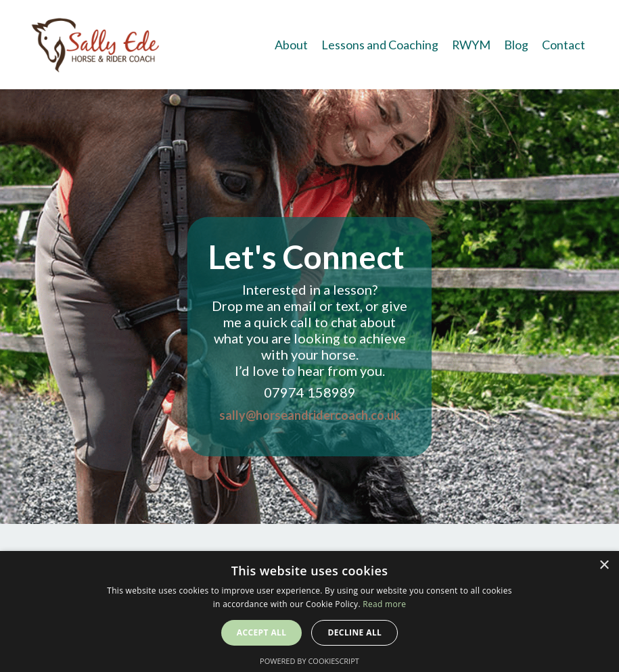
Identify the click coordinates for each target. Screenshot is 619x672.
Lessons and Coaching (379, 45)
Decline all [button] (354, 632)
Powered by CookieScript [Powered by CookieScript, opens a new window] (309, 661)
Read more (384, 604)
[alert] (309, 611)
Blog (516, 45)
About (291, 45)
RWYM (471, 45)
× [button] (604, 566)
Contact (564, 45)
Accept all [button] (262, 632)
